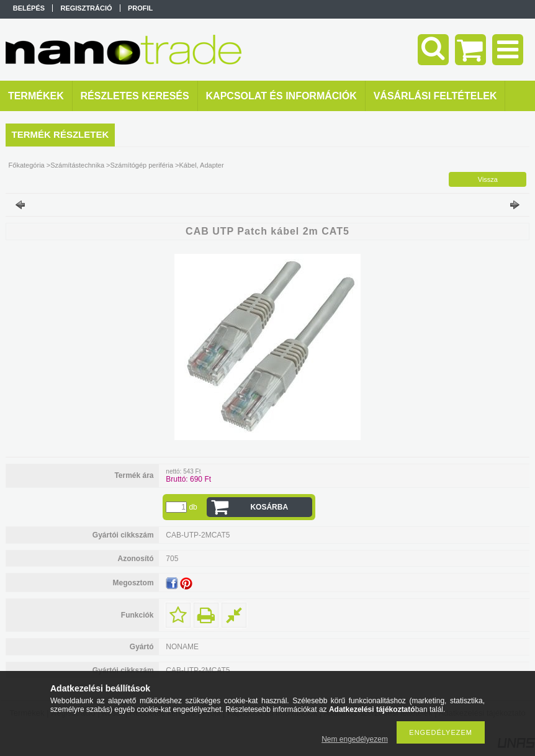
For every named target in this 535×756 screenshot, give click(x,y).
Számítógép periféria (142, 165)
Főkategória (27, 165)
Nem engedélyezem (355, 739)
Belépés (29, 8)
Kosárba (269, 507)
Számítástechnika (77, 165)
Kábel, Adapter (201, 165)
